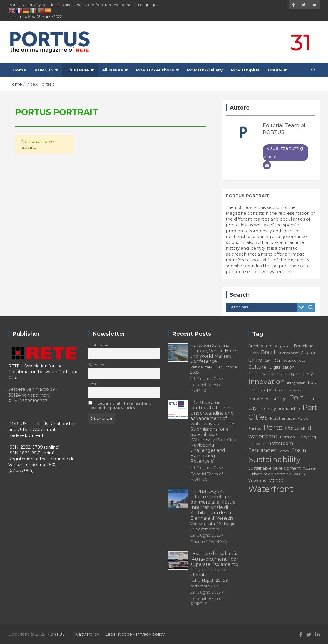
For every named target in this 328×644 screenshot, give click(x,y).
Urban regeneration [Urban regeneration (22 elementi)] (270, 474)
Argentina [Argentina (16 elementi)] (283, 346)
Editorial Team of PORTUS (207, 388)
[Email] (267, 165)
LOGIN (275, 70)
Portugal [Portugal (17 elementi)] (288, 437)
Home (19, 70)
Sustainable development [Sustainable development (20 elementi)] (274, 468)
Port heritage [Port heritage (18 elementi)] (283, 418)
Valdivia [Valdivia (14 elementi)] (299, 475)
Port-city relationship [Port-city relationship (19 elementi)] (280, 408)
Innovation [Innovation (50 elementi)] (266, 382)
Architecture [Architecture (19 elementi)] (260, 346)
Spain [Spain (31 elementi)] (299, 450)
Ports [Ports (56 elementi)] (273, 427)
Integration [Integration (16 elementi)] (296, 383)
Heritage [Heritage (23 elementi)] (287, 373)
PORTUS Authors (155, 70)
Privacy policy (150, 634)
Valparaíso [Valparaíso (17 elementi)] (257, 480)
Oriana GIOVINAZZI (210, 542)
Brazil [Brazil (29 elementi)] (268, 352)
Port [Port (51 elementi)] (296, 398)
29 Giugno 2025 (206, 379)
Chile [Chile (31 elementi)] (255, 360)
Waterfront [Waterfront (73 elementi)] (271, 489)
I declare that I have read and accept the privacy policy (120, 405)
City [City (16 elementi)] (268, 361)
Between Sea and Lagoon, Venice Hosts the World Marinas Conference (214, 359)
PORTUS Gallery (205, 70)
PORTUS (44, 70)
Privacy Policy (85, 634)
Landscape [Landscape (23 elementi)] (260, 390)
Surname (97, 365)
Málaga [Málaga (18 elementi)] (279, 399)
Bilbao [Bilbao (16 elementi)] (253, 353)
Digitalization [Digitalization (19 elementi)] (282, 367)
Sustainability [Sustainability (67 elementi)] (274, 459)
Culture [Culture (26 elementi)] (257, 367)
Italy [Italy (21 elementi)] (312, 382)
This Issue (78, 70)
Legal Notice (119, 634)
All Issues (112, 70)
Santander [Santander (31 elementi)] (262, 450)
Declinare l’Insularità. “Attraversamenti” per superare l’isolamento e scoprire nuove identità (214, 569)
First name (98, 345)
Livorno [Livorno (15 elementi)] (281, 390)
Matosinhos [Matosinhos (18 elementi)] (259, 399)
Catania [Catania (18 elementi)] (308, 353)
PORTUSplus (245, 70)
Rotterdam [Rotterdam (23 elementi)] (281, 443)
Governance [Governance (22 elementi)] (261, 374)
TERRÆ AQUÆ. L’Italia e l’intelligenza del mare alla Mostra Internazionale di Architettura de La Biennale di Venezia (214, 510)
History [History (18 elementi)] (306, 374)
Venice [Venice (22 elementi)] (276, 480)
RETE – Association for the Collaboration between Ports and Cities (44, 372)
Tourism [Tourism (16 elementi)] (310, 468)
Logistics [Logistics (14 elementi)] (295, 390)
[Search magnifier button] (311, 307)
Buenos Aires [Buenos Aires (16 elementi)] (288, 353)
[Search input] (263, 307)
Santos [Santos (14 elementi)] (284, 451)
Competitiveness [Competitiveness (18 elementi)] (290, 360)
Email (93, 384)
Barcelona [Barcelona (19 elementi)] (304, 346)
